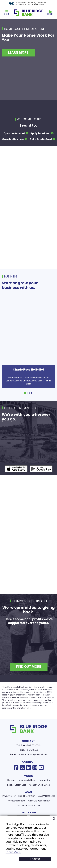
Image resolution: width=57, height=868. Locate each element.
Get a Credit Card (41, 139)
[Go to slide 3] (32, 393)
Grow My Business (13, 139)
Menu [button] (7, 13)
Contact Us (44, 788)
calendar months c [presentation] (18, 707)
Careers (11, 788)
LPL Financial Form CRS (29, 813)
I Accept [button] (35, 859)
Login (50, 13)
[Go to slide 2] (29, 393)
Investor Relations (16, 808)
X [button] (54, 819)
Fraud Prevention (27, 803)
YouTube (41, 775)
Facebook (16, 775)
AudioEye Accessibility (39, 808)
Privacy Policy (9, 803)
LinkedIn (29, 775)
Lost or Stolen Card (17, 792)
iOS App (16, 476)
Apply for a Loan (40, 133)
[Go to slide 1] (25, 393)
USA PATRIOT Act (46, 803)
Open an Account (14, 133)
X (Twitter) (22, 775)
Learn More (13, 852)
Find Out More (29, 674)
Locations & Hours (27, 788)
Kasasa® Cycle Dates (39, 792)
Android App (41, 476)
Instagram (35, 775)
